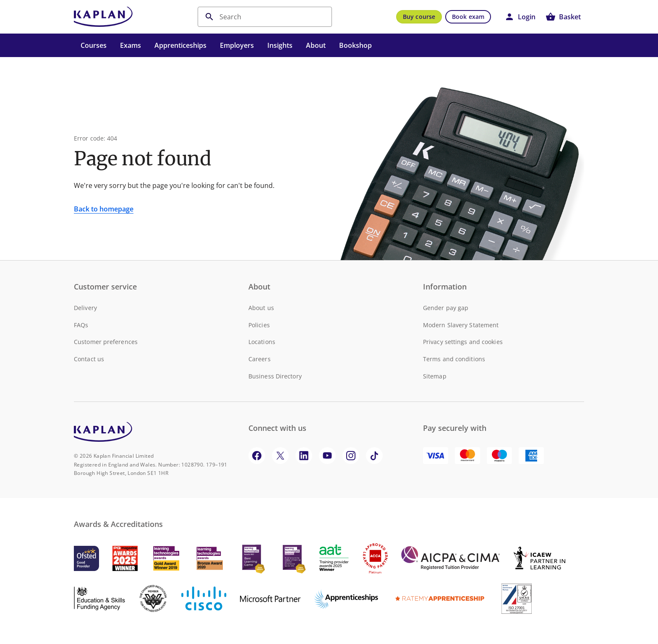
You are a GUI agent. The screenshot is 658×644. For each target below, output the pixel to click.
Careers (260, 359)
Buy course (419, 17)
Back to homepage (104, 209)
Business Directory (275, 376)
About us (261, 308)
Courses (94, 45)
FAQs (81, 325)
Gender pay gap (446, 308)
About (316, 45)
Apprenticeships (180, 45)
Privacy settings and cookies (463, 342)
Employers (237, 45)
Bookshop (355, 45)
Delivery (85, 308)
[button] (520, 17)
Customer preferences (106, 342)
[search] (265, 17)
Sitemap (435, 376)
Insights (280, 45)
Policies (259, 325)
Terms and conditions (454, 359)
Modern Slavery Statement (461, 325)
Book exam (468, 17)
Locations (262, 342)
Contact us (89, 359)
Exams (131, 45)
